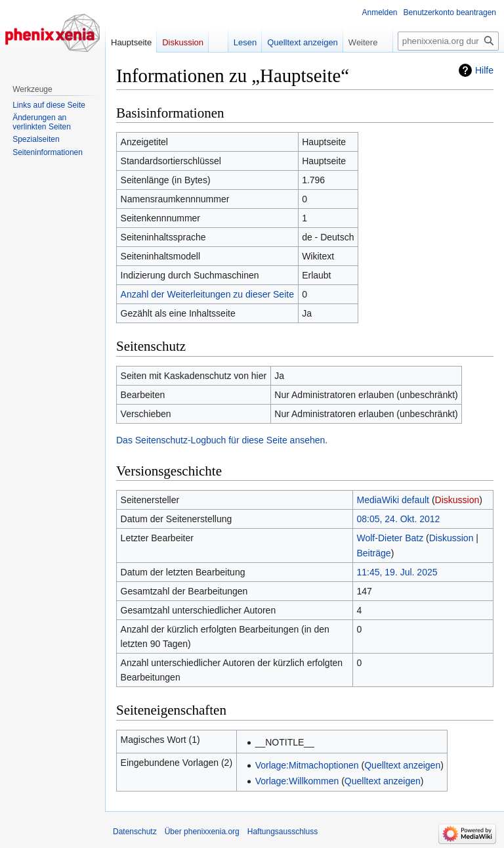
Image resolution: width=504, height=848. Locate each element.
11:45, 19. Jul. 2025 (397, 572)
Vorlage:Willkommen (297, 781)
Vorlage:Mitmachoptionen (307, 765)
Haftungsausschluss (283, 832)
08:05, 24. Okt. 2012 (399, 519)
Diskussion (457, 500)
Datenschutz (135, 832)
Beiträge (374, 553)
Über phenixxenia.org (202, 832)
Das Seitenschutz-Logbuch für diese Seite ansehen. (222, 440)
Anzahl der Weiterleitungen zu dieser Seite (207, 294)
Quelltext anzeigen (402, 765)
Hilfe (484, 70)
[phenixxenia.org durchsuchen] (448, 41)
